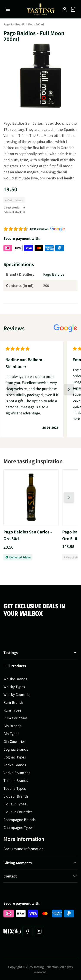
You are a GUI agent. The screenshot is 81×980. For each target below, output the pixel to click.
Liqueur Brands (16, 796)
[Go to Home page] (41, 9)
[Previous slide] (12, 389)
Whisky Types (14, 687)
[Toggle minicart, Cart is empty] (73, 9)
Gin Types (11, 733)
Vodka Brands (15, 765)
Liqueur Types (15, 804)
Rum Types (12, 710)
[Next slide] (69, 389)
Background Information (24, 849)
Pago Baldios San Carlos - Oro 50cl (28, 535)
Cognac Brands (16, 749)
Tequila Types (15, 788)
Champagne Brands (19, 819)
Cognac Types (15, 757)
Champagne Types (18, 827)
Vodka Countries (17, 773)
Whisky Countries (17, 694)
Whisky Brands (15, 679)
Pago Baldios (54, 274)
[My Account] (65, 9)
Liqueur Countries (18, 812)
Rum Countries (15, 718)
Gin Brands (12, 726)
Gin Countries (14, 741)
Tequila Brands (16, 780)
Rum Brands (13, 702)
